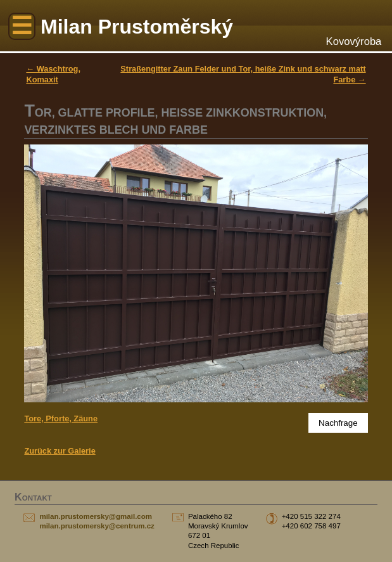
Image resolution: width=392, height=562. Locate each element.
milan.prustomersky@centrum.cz (97, 526)
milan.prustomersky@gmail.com (96, 516)
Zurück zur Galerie (60, 451)
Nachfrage (338, 423)
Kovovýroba (354, 42)
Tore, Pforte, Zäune (61, 418)
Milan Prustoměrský (137, 27)
